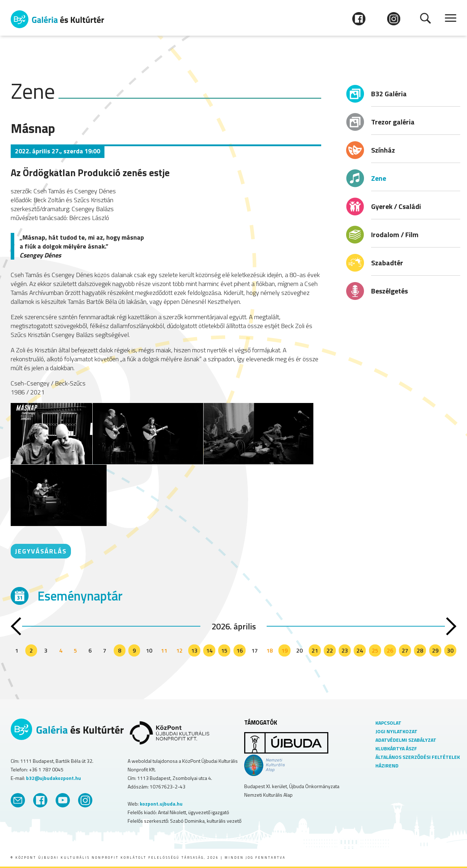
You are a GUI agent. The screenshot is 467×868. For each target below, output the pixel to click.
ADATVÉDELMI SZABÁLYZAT (406, 740)
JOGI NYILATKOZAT (396, 731)
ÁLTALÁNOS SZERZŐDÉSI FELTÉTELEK (418, 757)
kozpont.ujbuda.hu (161, 804)
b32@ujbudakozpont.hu (53, 778)
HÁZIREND (387, 765)
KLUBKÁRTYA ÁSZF (396, 748)
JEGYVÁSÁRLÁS (41, 551)
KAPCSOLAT (388, 723)
